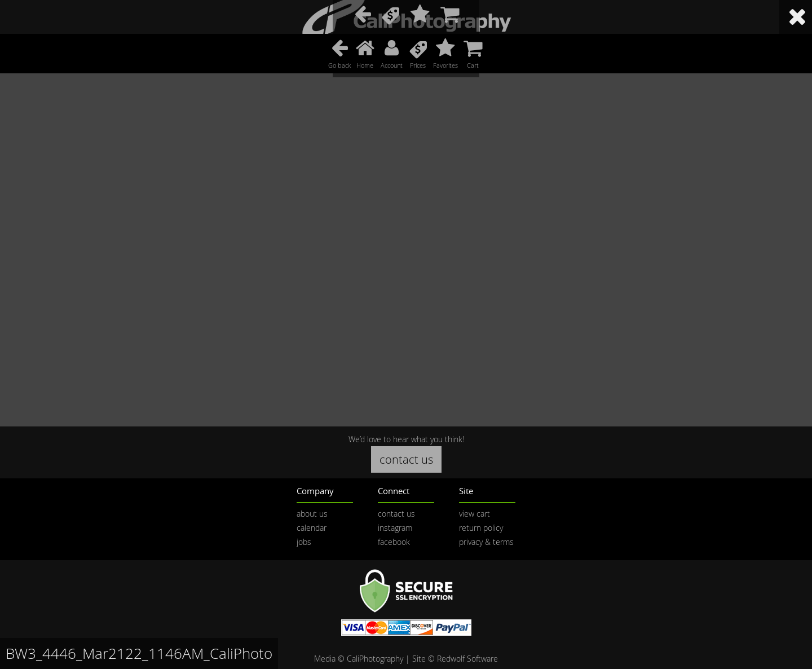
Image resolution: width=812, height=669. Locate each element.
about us (312, 514)
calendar (312, 528)
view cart (475, 514)
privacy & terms (486, 542)
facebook (394, 542)
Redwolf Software (467, 659)
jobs (304, 542)
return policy (481, 528)
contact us (406, 459)
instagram (395, 528)
